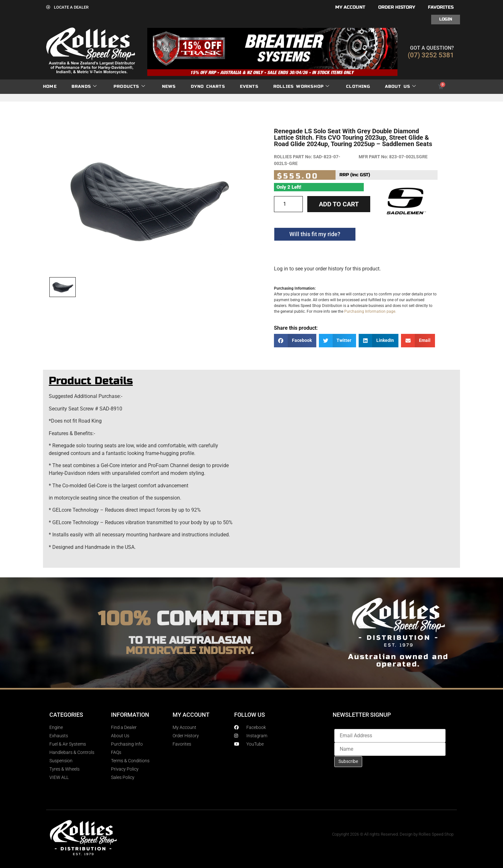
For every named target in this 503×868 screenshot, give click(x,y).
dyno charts (208, 87)
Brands (84, 87)
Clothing (358, 87)
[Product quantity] (288, 204)
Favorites (441, 7)
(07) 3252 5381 (431, 55)
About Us (401, 87)
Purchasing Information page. (370, 311)
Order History (397, 7)
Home (50, 87)
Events (249, 87)
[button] (295, 341)
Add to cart (339, 204)
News (169, 87)
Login (446, 19)
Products (129, 87)
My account (350, 7)
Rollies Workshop (301, 87)
